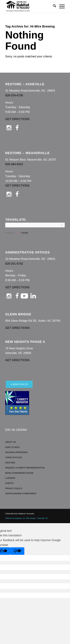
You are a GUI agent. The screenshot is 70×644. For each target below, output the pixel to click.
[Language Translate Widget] (35, 225)
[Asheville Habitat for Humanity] (29, 6)
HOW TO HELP (12, 447)
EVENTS (9, 483)
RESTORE (10, 463)
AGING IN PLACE (14, 457)
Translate (21, 233)
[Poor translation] (17, 551)
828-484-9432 (14, 164)
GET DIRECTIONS (17, 119)
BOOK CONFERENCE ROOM (19, 473)
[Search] (53, 6)
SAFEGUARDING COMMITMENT (21, 493)
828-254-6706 (14, 95)
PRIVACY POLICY (14, 488)
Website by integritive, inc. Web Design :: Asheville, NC (27, 518)
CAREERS (10, 478)
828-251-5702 (14, 264)
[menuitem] (53, 6)
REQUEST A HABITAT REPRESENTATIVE (25, 468)
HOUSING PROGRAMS (16, 452)
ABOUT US (10, 442)
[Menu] (60, 6)
